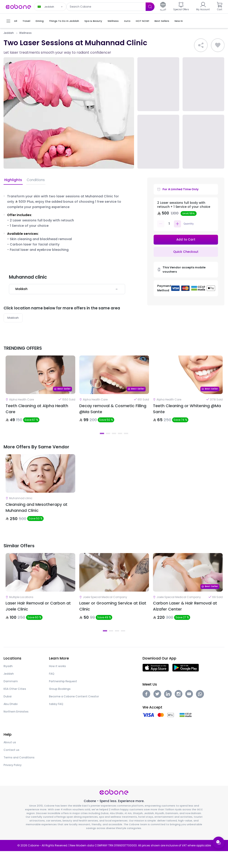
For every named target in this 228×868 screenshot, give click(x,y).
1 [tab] (102, 439)
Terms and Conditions (19, 774)
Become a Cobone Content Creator (74, 713)
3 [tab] (114, 439)
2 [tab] (108, 439)
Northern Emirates (16, 728)
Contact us (11, 767)
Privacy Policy (13, 782)
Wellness (25, 33)
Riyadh (8, 683)
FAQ (52, 691)
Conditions (34, 180)
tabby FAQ (56, 721)
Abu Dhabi (11, 721)
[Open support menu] (218, 842)
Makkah (13, 318)
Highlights (13, 180)
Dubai (8, 713)
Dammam (11, 698)
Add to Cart (186, 240)
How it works (57, 683)
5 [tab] (126, 439)
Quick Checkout (186, 252)
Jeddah (9, 33)
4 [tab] (120, 439)
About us (10, 759)
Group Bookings (60, 706)
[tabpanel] (40, 396)
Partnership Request (63, 698)
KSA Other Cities (15, 706)
